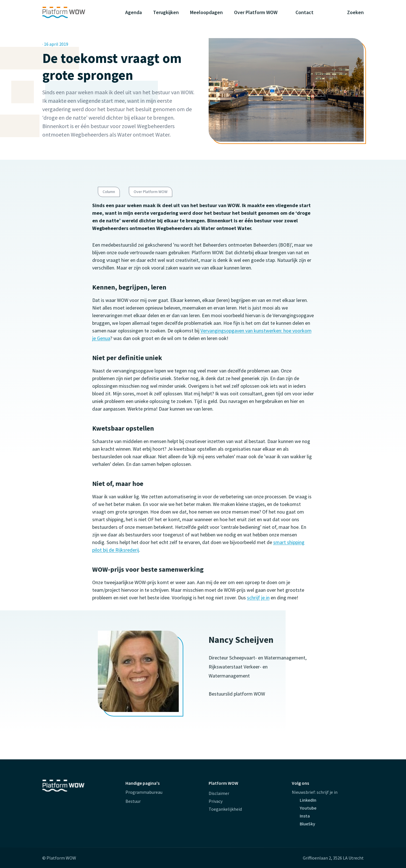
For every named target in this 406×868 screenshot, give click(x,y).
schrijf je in (258, 598)
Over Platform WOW (151, 192)
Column (109, 192)
